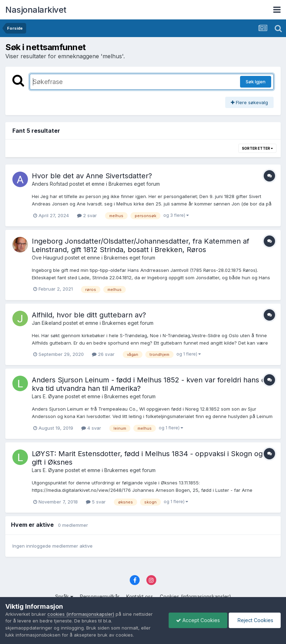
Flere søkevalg (249, 102)
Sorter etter (257, 148)
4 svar (91, 428)
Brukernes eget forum (134, 184)
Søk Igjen (256, 82)
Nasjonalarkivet (36, 10)
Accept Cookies (198, 620)
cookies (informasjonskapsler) (81, 614)
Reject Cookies (255, 620)
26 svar (103, 354)
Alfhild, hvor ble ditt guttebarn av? (89, 315)
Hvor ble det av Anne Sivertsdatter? (92, 176)
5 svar (96, 502)
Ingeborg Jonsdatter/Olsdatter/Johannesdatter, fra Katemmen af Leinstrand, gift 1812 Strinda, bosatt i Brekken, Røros (141, 245)
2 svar (87, 215)
